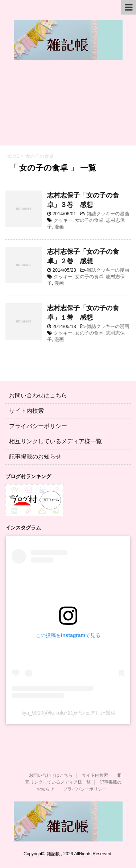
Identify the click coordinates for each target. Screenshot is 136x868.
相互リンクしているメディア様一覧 (55, 441)
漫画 (59, 227)
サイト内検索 (26, 411)
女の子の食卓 (89, 220)
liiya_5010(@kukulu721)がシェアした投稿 (68, 713)
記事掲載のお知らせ (35, 457)
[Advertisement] (68, 106)
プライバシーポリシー (38, 426)
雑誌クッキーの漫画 (108, 214)
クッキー (63, 220)
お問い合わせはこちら (38, 395)
